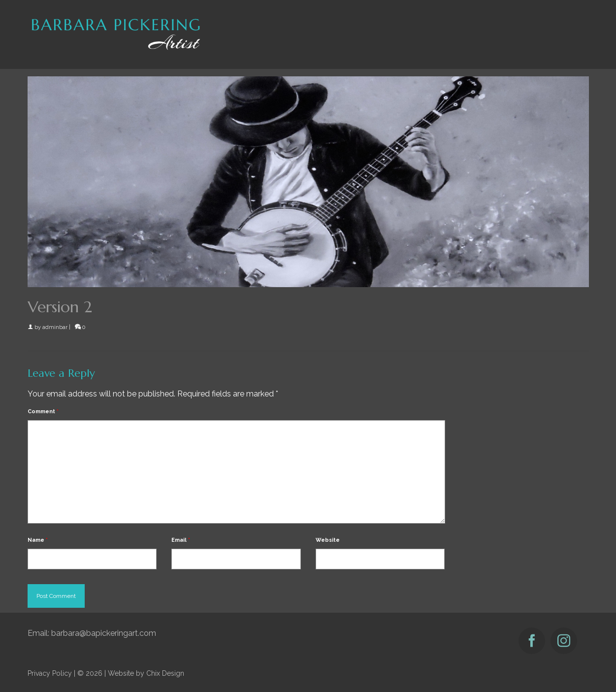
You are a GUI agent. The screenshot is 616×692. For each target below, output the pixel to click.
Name (38, 540)
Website (328, 540)
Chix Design (165, 673)
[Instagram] (564, 641)
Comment (43, 412)
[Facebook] (532, 641)
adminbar (55, 327)
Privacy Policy (50, 673)
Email (181, 540)
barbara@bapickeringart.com (104, 633)
